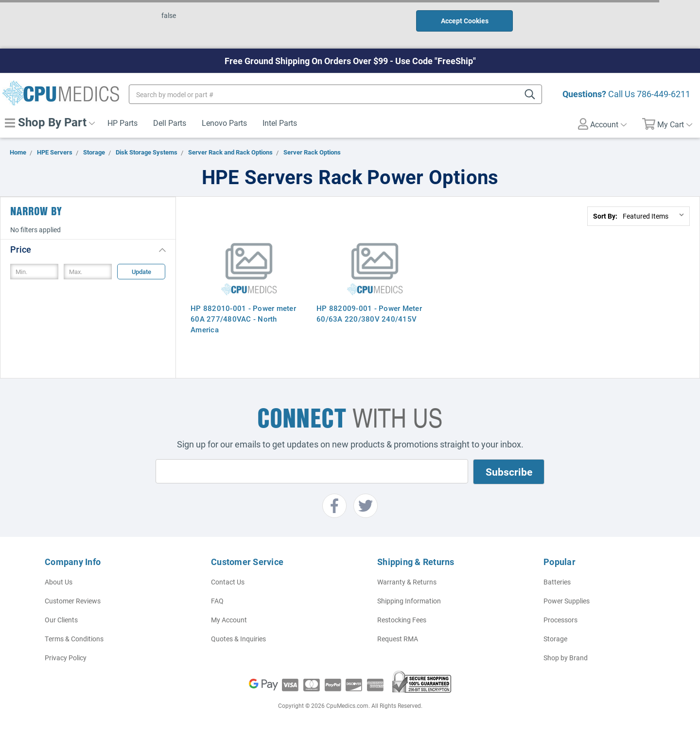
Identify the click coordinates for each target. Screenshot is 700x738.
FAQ (217, 601)
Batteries (557, 582)
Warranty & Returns (407, 582)
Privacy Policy (66, 658)
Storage (555, 639)
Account (602, 124)
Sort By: (605, 216)
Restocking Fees (402, 620)
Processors (560, 620)
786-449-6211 (664, 94)
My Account (229, 620)
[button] (88, 249)
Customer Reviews (73, 601)
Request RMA (398, 639)
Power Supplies (567, 601)
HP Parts (122, 123)
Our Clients (61, 620)
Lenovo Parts (224, 123)
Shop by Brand (566, 658)
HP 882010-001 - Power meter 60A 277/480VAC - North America (243, 319)
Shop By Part (50, 122)
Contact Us (228, 582)
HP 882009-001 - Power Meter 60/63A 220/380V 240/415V (369, 313)
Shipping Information (409, 601)
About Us (59, 582)
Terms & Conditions (74, 639)
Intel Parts (280, 123)
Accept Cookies (465, 21)
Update (141, 272)
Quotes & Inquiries (238, 639)
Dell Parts (170, 123)
